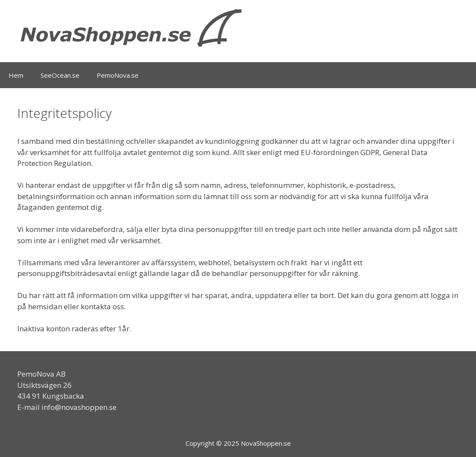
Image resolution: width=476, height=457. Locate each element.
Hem (16, 75)
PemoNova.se (118, 75)
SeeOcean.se (60, 75)
